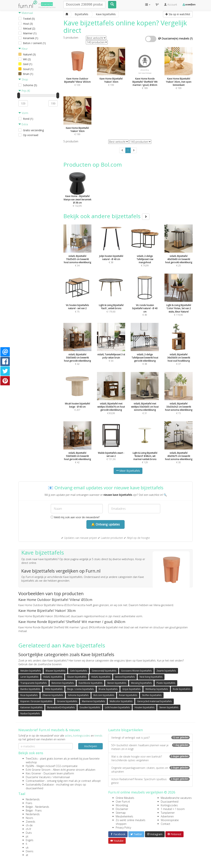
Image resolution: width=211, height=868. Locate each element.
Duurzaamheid (170, 802)
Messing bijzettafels (141, 683)
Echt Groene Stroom (38, 770)
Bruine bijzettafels (108, 689)
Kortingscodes (169, 805)
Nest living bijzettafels (151, 677)
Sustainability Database (40, 784)
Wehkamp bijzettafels (157, 689)
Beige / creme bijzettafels (81, 689)
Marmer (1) (30, 33)
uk (27, 848)
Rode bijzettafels (182, 689)
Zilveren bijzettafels (53, 695)
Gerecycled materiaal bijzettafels (154, 701)
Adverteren (167, 816)
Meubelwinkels (124, 816)
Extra (23, 124)
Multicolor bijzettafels (121, 701)
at (27, 855)
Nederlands (33, 799)
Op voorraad (31, 135)
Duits (29, 833)
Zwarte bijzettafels (166, 671)
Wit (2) (27, 59)
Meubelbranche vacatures (176, 798)
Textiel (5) (29, 19)
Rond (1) (28, 119)
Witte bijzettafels (54, 689)
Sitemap (121, 813)
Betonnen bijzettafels (63, 683)
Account (171, 5)
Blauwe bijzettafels (55, 671)
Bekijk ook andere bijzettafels (106, 216)
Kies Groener (33, 773)
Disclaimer (122, 809)
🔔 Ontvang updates (105, 524)
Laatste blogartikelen (126, 730)
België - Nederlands (37, 807)
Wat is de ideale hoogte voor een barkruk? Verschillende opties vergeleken (150, 758)
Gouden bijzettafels (90, 707)
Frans (29, 803)
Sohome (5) (30, 85)
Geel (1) (28, 64)
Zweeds (31, 822)
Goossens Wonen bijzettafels (136, 671)
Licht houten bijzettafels (117, 707)
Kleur (23, 49)
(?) (191, 38)
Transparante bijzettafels (34, 683)
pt (27, 836)
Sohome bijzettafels (78, 695)
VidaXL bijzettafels (53, 677)
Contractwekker (35, 781)
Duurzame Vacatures (38, 777)
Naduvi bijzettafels (30, 714)
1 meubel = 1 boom (173, 809)
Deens (30, 851)
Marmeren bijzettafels (93, 701)
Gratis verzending (33, 130)
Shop (23, 79)
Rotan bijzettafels (128, 695)
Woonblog (122, 805)
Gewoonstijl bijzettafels (104, 671)
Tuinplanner (168, 813)
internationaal (61, 777)
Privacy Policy (123, 828)
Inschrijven (91, 746)
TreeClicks (32, 759)
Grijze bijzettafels (131, 689)
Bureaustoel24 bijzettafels (61, 707)
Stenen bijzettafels (117, 683)
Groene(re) (47, 4)
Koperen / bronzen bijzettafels (36, 701)
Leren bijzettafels (29, 677)
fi (26, 844)
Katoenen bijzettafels (31, 707)
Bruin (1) (28, 74)
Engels (30, 840)
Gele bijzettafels (79, 671)
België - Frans (34, 810)
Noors (29, 818)
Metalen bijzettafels (31, 671)
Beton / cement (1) (34, 43)
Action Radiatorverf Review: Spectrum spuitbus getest (150, 781)
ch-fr (28, 829)
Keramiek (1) (31, 38)
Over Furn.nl (123, 802)
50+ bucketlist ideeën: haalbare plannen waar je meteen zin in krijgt (150, 747)
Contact (165, 824)
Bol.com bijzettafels (104, 695)
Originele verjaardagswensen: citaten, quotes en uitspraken (150, 770)
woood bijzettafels (125, 677)
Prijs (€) (24, 91)
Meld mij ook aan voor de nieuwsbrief (75, 517)
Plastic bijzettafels (166, 683)
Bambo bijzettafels (30, 689)
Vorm (23, 113)
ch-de (29, 825)
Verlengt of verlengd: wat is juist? (150, 738)
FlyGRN (30, 766)
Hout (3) (28, 24)
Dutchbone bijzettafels (90, 683)
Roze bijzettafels (29, 695)
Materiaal (26, 13)
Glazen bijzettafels (77, 677)
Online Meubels (125, 798)
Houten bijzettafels (145, 707)
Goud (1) (28, 69)
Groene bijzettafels (67, 701)
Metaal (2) (29, 28)
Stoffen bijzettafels (152, 695)
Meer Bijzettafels (128, 471)
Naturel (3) (29, 54)
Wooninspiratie (170, 820)
